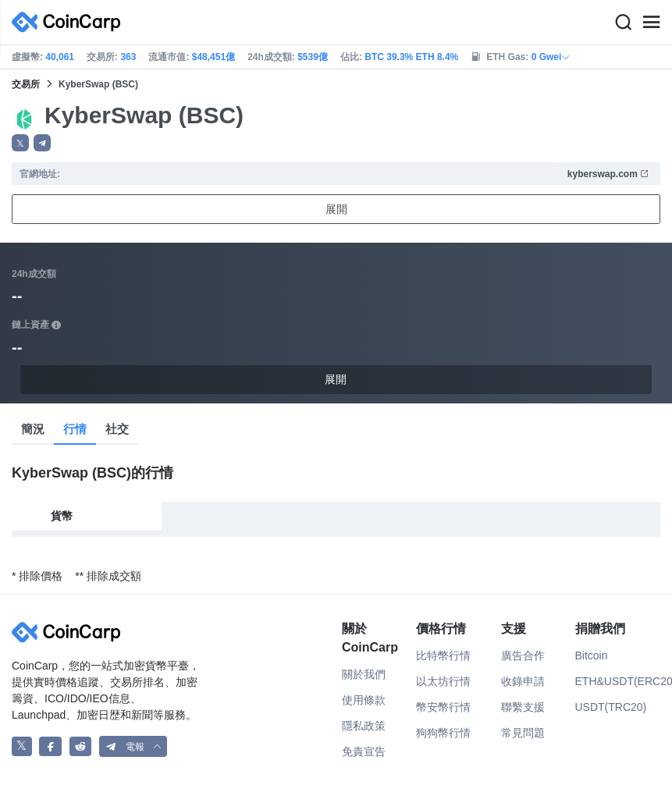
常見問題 (523, 733)
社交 (117, 429)
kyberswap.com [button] (608, 174)
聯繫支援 (523, 707)
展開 (336, 209)
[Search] (623, 23)
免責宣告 (364, 751)
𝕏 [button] (20, 144)
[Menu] (651, 23)
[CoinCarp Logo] (70, 22)
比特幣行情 (443, 655)
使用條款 (364, 700)
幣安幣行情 (443, 707)
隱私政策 (364, 726)
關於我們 (364, 674)
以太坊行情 (443, 681)
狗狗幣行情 (443, 733)
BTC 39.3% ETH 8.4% (411, 57)
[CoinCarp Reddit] (81, 746)
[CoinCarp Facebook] (50, 746)
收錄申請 (523, 681)
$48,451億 (213, 57)
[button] (42, 143)
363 (128, 57)
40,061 (60, 57)
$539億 (313, 57)
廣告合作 (523, 655)
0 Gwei (551, 57)
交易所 (26, 84)
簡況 (33, 429)
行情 (75, 429)
